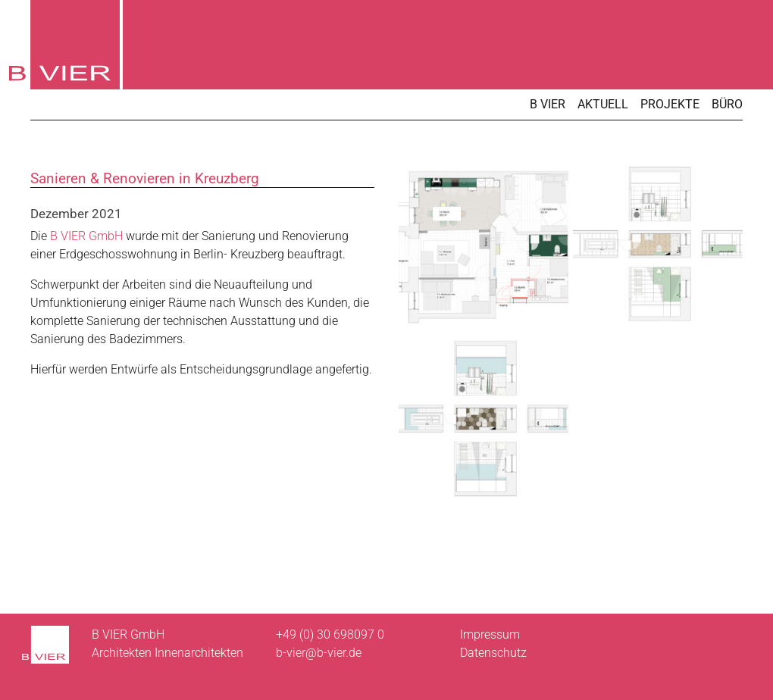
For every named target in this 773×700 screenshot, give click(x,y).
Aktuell (603, 104)
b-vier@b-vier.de (319, 653)
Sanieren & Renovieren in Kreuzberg (145, 178)
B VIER (548, 104)
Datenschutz (493, 653)
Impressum (490, 634)
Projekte (670, 104)
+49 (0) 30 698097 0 (330, 634)
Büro (727, 104)
